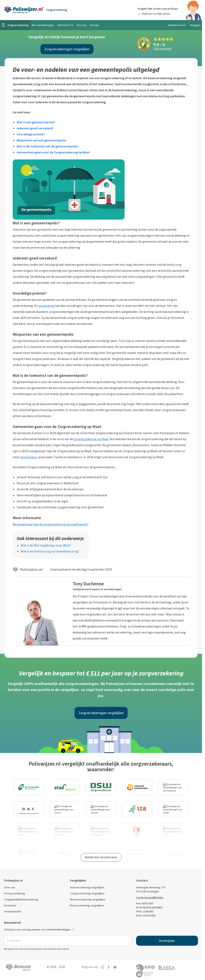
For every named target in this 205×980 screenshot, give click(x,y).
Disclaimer (10, 906)
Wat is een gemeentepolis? (36, 122)
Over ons (10, 887)
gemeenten (29, 457)
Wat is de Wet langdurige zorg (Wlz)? (46, 545)
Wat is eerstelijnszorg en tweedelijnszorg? (50, 551)
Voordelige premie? (31, 134)
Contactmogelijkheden (150, 897)
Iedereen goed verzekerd (35, 128)
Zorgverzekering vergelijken (87, 893)
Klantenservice (177, 25)
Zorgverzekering (56, 10)
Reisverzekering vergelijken (87, 906)
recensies (162, 49)
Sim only (82, 25)
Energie (94, 25)
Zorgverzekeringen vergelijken (67, 49)
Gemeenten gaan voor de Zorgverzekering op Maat (53, 152)
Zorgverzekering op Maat (91, 439)
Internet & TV (65, 25)
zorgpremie (47, 306)
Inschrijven (167, 941)
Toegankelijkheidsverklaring (21, 899)
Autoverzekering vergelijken (87, 887)
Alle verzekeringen (43, 25)
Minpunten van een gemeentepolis (42, 140)
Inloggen (195, 25)
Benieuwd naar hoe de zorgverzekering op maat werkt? (51, 524)
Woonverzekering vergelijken (88, 899)
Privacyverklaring (14, 893)
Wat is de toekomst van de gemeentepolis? (48, 146)
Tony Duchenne (88, 584)
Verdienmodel (12, 912)
